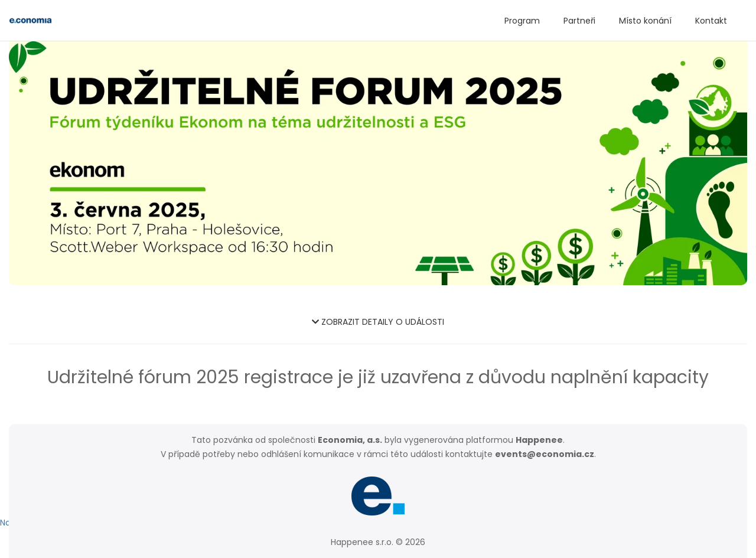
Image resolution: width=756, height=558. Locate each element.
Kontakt (711, 21)
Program (522, 21)
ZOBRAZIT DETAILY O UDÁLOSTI (378, 322)
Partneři (579, 21)
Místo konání (645, 21)
